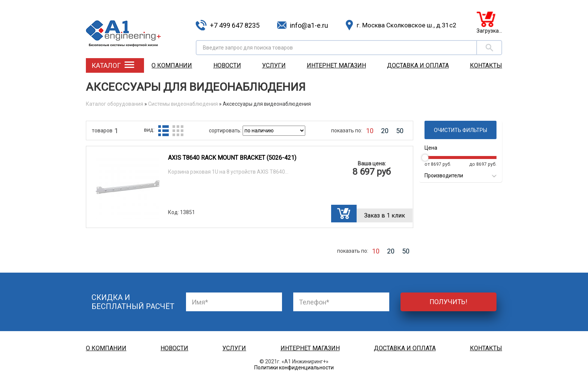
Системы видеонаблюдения (183, 104)
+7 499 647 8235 (235, 25)
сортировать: (226, 130)
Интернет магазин (336, 65)
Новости (227, 65)
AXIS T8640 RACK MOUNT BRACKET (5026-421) (232, 158)
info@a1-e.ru (309, 25)
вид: (149, 130)
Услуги (274, 65)
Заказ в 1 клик (385, 215)
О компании (172, 65)
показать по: (347, 130)
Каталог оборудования (115, 104)
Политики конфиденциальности (294, 367)
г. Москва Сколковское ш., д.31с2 (406, 25)
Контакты (486, 65)
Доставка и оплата (418, 65)
